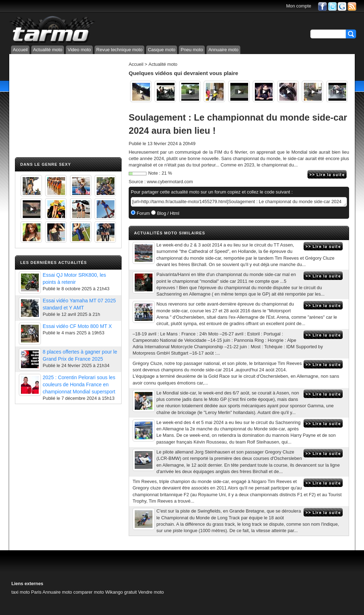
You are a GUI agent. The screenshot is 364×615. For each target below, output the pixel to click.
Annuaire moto (223, 50)
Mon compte (299, 6)
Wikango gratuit (121, 592)
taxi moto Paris (26, 592)
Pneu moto (192, 50)
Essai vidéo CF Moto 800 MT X (77, 326)
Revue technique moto (119, 50)
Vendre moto (151, 592)
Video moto (79, 50)
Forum (143, 213)
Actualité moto (48, 50)
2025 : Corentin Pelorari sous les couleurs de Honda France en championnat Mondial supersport (79, 385)
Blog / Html (167, 213)
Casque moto (162, 50)
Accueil (20, 50)
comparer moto (89, 592)
